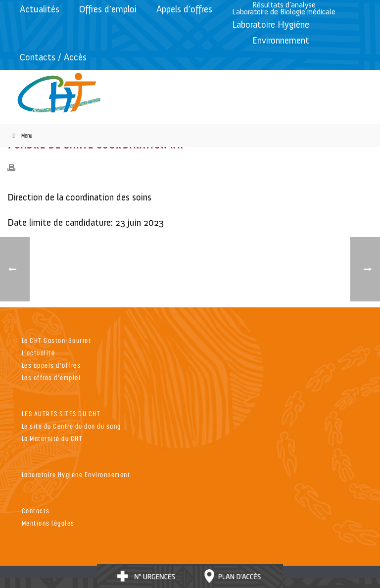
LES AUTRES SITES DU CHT (61, 414)
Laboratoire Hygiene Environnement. (77, 474)
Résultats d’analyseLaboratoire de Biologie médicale (284, 8)
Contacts (36, 511)
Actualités (40, 9)
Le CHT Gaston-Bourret (57, 340)
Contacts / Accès (53, 57)
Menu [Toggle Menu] (21, 135)
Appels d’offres (184, 9)
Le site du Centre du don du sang (71, 426)
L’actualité (39, 353)
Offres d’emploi (108, 9)
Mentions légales (48, 523)
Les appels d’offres (51, 365)
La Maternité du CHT (52, 438)
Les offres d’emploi (51, 377)
